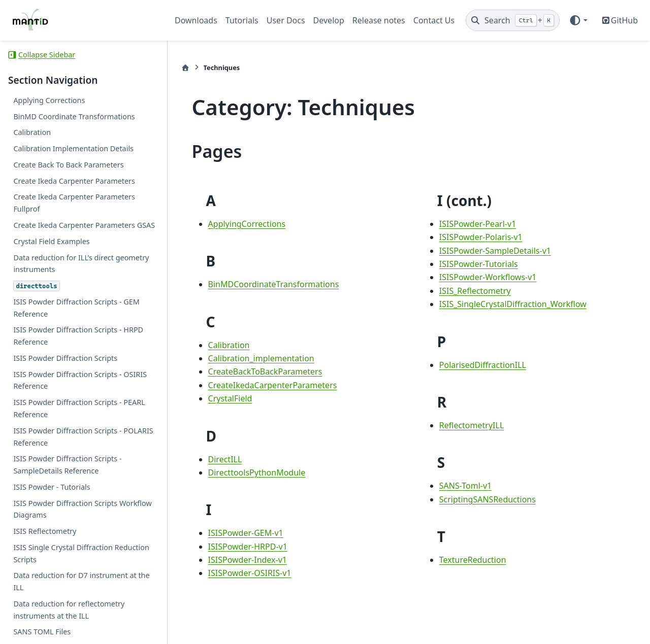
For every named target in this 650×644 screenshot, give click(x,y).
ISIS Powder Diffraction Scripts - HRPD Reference (78, 336)
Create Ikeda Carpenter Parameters (74, 181)
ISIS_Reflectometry (473, 291)
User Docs (286, 20)
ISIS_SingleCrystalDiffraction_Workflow (510, 304)
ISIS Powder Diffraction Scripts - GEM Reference (76, 308)
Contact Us (434, 20)
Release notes (379, 20)
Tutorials (242, 20)
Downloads (196, 20)
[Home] (180, 68)
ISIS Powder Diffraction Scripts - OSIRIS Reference (80, 380)
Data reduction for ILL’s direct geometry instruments (81, 264)
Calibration (32, 132)
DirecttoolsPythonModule (252, 472)
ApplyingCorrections (242, 224)
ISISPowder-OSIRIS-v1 (245, 573)
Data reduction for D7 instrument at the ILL (81, 581)
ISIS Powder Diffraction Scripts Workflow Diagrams (82, 509)
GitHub (624, 20)
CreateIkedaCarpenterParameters (268, 385)
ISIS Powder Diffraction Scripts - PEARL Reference (79, 408)
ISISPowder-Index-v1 (242, 560)
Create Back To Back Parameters (68, 165)
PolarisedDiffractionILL (480, 365)
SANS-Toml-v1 (463, 486)
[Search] (513, 20)
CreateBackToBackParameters (260, 371)
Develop (329, 20)
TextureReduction (470, 560)
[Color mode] (578, 20)
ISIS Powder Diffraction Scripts (65, 358)
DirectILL (220, 459)
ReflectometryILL (469, 425)
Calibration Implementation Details (73, 148)
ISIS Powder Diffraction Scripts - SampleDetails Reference (67, 465)
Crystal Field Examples (51, 241)
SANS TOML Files (42, 632)
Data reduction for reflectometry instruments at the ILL (69, 610)
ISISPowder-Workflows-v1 (485, 277)
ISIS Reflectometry (45, 531)
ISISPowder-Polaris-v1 (478, 237)
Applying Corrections (49, 100)
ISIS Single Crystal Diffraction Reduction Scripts (81, 553)
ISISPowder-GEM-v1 (241, 533)
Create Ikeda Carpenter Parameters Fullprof (74, 203)
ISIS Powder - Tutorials (52, 487)
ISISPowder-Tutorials (476, 264)
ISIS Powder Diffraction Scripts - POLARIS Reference (83, 437)
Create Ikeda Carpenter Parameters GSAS (84, 225)
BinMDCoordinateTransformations (269, 284)
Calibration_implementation (256, 358)
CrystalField (225, 398)
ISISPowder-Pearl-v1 (475, 224)
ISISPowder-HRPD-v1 (243, 547)
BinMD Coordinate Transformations (74, 116)
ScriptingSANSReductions (485, 499)
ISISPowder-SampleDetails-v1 (493, 251)
